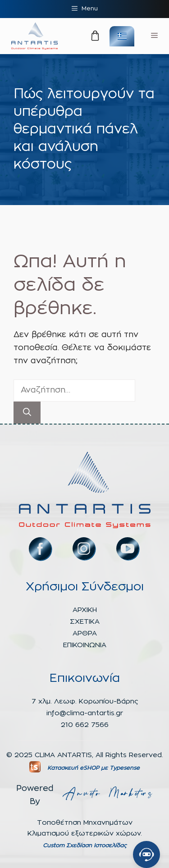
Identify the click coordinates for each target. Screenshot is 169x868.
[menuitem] (122, 36)
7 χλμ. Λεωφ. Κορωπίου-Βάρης (85, 701)
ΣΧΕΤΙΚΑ (85, 622)
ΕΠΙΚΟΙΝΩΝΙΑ (85, 645)
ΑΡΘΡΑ (85, 633)
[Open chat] (146, 854)
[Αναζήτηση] (27, 413)
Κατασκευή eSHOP (73, 768)
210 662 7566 (85, 725)
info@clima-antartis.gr (85, 713)
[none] (122, 36)
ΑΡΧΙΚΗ (85, 610)
